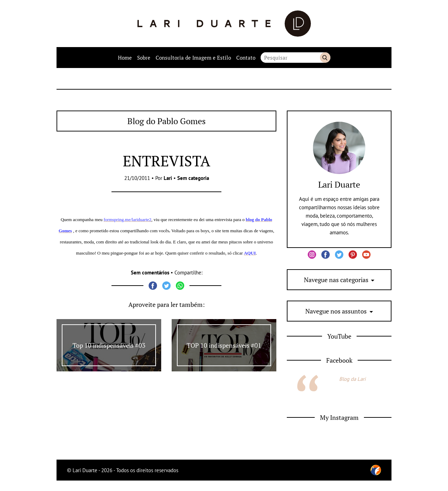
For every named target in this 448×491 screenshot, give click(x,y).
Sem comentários (150, 273)
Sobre (144, 58)
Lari (168, 178)
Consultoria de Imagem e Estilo (193, 58)
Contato (246, 58)
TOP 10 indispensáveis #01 (224, 345)
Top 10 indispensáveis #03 (109, 345)
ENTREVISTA (167, 161)
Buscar (325, 58)
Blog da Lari (352, 379)
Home (125, 58)
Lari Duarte (339, 184)
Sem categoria (193, 178)
